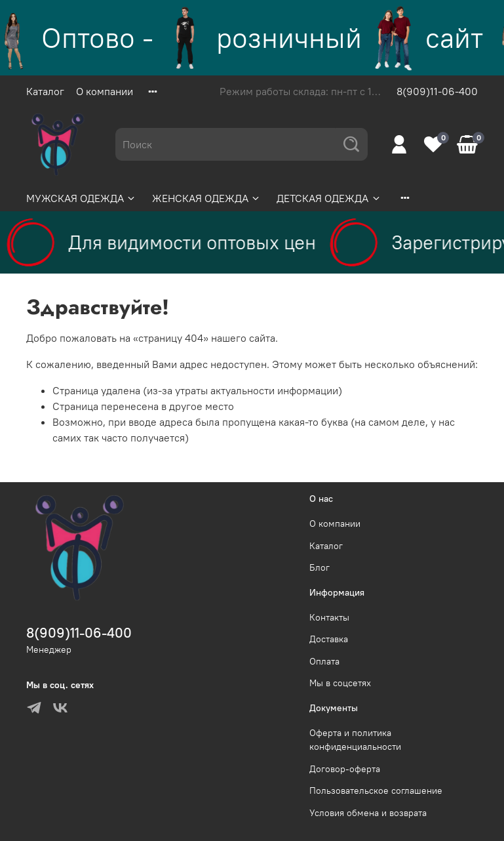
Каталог (45, 91)
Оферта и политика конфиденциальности (355, 740)
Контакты (329, 617)
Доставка (329, 639)
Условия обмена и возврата (368, 813)
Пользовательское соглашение (376, 790)
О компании (105, 91)
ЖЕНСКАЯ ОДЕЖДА (206, 198)
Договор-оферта (345, 769)
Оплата (324, 661)
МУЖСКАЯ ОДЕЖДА (81, 198)
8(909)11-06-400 (437, 91)
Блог (320, 567)
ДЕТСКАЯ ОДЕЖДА (329, 198)
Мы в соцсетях (340, 683)
